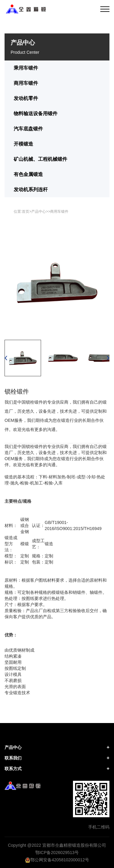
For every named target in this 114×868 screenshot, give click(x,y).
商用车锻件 (26, 83)
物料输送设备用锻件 (36, 114)
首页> (27, 212)
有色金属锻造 (28, 174)
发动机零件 (26, 98)
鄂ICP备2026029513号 (57, 852)
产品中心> (40, 212)
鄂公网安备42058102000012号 (57, 860)
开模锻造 (23, 144)
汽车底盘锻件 (28, 129)
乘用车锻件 (26, 68)
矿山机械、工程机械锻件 (40, 159)
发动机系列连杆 (31, 189)
